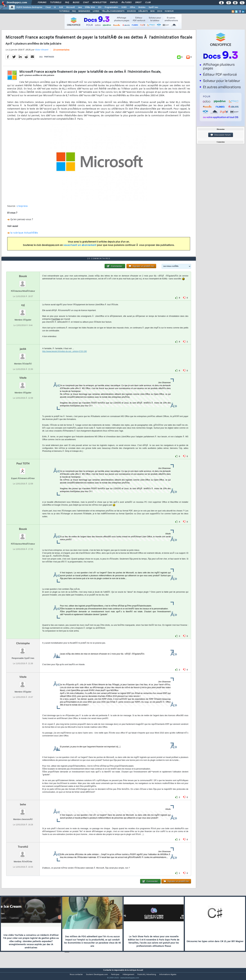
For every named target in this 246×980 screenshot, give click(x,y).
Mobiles (142, 7)
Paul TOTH (23, 469)
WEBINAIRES (84, 11)
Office (132, 7)
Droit (138, 3)
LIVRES (96, 11)
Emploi (114, 3)
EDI (100, 7)
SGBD (124, 7)
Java (80, 7)
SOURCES (131, 11)
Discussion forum (221, 135)
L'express (22, 208)
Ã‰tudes (126, 3)
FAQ (67, 3)
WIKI (152, 11)
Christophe (23, 649)
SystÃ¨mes (153, 7)
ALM (61, 7)
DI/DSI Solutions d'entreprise (29, 7)
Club (148, 3)
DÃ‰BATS (143, 11)
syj (23, 311)
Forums (42, 3)
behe (23, 810)
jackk (23, 355)
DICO (160, 11)
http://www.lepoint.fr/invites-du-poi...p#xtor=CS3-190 (65, 357)
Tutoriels (56, 3)
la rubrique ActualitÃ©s (24, 235)
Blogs (76, 3)
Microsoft (70, 7)
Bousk (23, 282)
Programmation (111, 7)
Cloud (48, 7)
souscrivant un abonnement (80, 247)
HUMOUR (169, 11)
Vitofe (23, 384)
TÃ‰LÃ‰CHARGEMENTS (113, 11)
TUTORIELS (64, 11)
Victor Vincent (42, 52)
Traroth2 (23, 853)
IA (55, 7)
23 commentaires (61, 52)
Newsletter (99, 3)
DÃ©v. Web (90, 7)
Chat (86, 3)
